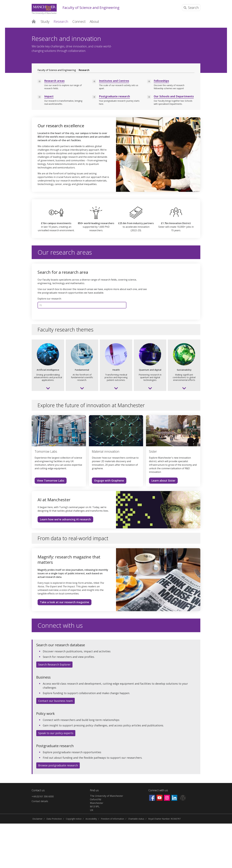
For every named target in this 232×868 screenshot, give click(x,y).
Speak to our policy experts (56, 777)
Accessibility (91, 863)
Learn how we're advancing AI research (65, 564)
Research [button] (61, 21)
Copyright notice (74, 863)
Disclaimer (37, 863)
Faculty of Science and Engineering (91, 8)
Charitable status (136, 863)
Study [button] (45, 21)
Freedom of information (113, 863)
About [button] (94, 21)
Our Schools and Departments (174, 141)
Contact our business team (55, 745)
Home (34, 21)
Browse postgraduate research (58, 810)
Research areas (54, 125)
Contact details (40, 846)
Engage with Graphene (109, 525)
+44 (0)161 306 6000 (43, 841)
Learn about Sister (163, 525)
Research (84, 114)
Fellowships (161, 125)
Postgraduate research (114, 141)
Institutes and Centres (114, 125)
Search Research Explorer (54, 709)
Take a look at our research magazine (65, 647)
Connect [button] (79, 21)
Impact (49, 141)
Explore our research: (49, 343)
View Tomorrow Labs (51, 525)
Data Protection (54, 863)
